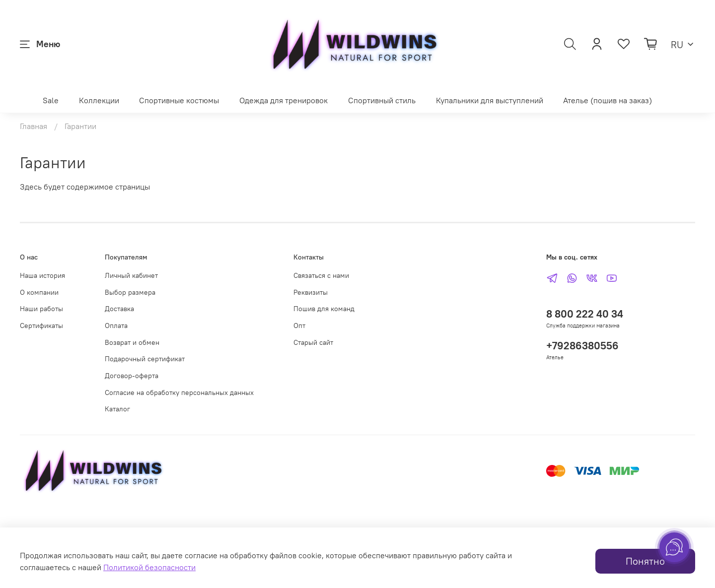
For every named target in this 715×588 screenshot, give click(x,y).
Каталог (117, 409)
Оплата (116, 326)
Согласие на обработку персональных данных (179, 392)
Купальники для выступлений (490, 100)
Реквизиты (311, 292)
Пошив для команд (324, 309)
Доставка (119, 309)
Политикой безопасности (149, 567)
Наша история (42, 275)
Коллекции (99, 100)
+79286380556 (582, 346)
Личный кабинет (131, 275)
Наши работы (41, 309)
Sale (51, 100)
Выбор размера (130, 292)
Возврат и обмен (132, 342)
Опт (299, 326)
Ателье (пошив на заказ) (608, 100)
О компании (39, 292)
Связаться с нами (321, 275)
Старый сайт (313, 342)
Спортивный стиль (382, 100)
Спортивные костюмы (179, 100)
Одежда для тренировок (284, 100)
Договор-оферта (132, 376)
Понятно (645, 561)
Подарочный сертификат (145, 359)
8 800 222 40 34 (585, 314)
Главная (34, 126)
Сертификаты (41, 326)
